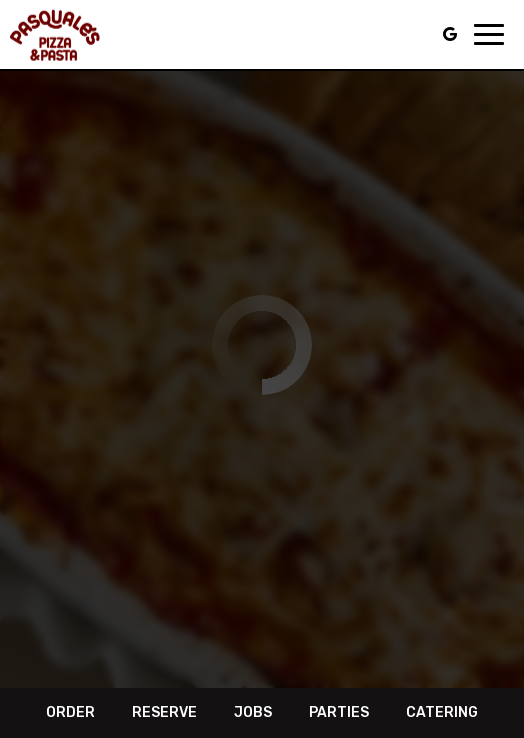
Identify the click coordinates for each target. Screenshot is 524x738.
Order (70, 712)
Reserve (164, 712)
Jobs (253, 712)
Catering (442, 712)
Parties (339, 712)
